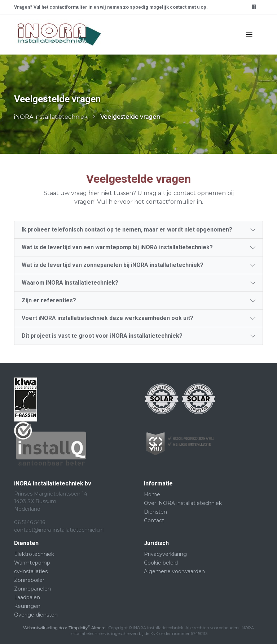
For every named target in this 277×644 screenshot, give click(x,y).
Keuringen (27, 606)
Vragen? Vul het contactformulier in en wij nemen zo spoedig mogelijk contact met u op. (111, 7)
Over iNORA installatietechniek (183, 503)
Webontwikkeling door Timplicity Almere (64, 628)
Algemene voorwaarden (174, 571)
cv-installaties (31, 571)
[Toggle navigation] (249, 35)
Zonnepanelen (32, 589)
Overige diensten (36, 615)
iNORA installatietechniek (51, 117)
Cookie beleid (161, 563)
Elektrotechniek (34, 554)
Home (152, 494)
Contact (154, 520)
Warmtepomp (32, 563)
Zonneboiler (29, 580)
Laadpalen (27, 597)
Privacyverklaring (165, 554)
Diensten (155, 512)
